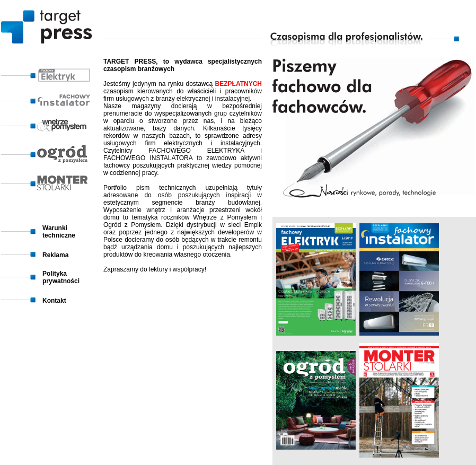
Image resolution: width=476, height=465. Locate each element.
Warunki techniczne (59, 232)
